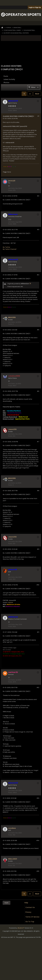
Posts (6, 76)
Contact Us (30, 907)
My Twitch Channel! (10, 249)
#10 (38, 585)
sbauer (11, 602)
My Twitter (6, 247)
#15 (38, 871)
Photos (6, 83)
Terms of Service (32, 917)
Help (26, 903)
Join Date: (12, 108)
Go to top (30, 922)
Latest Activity (9, 79)
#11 (38, 632)
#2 (38, 196)
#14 (38, 840)
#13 (38, 798)
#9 (38, 549)
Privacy (28, 912)
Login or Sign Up (35, 7)
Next (37, 94)
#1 (38, 116)
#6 (38, 391)
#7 (38, 442)
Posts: (10, 110)
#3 (38, 230)
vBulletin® (21, 928)
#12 (38, 687)
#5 (38, 330)
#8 (38, 491)
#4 (38, 275)
